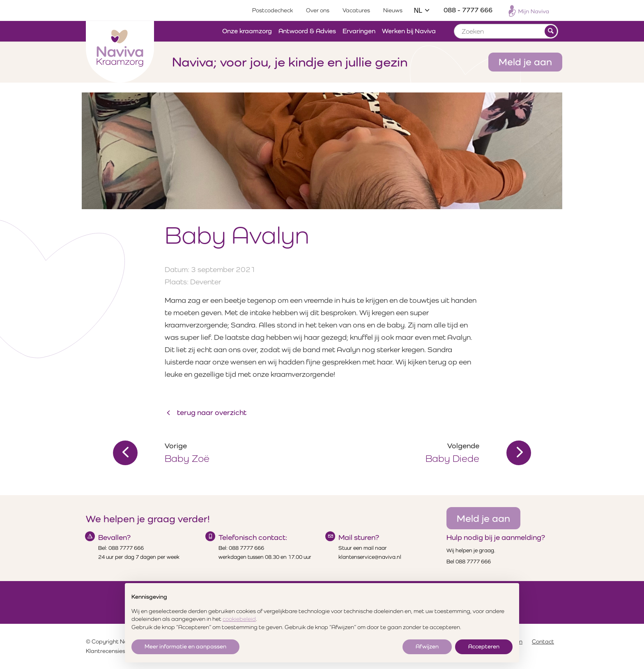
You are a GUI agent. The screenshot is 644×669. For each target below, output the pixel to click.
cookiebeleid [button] (239, 619)
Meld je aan (525, 62)
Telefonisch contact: (253, 537)
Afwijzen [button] (427, 646)
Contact (543, 641)
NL (422, 10)
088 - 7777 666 (468, 10)
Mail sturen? (359, 537)
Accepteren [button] (484, 646)
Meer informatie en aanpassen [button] (185, 646)
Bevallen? (114, 537)
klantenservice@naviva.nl (370, 557)
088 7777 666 (126, 548)
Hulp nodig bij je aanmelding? (496, 537)
